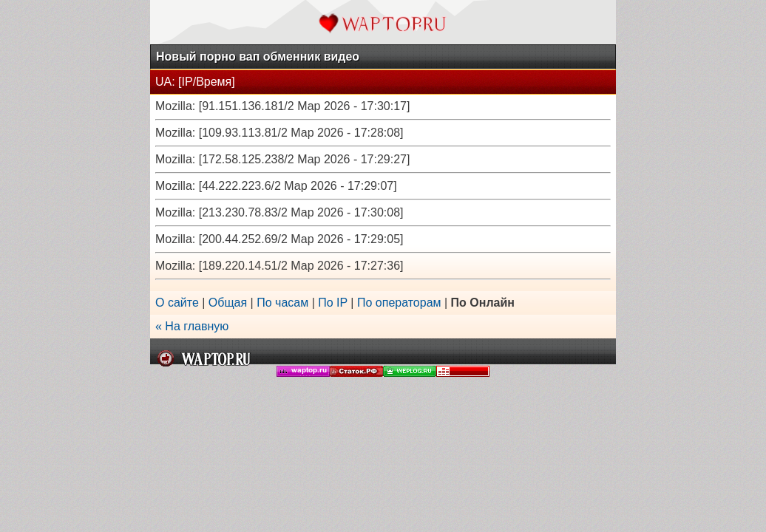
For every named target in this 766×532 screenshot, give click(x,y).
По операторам (399, 303)
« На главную (192, 326)
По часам (282, 303)
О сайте (177, 303)
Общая (228, 303)
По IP (333, 303)
